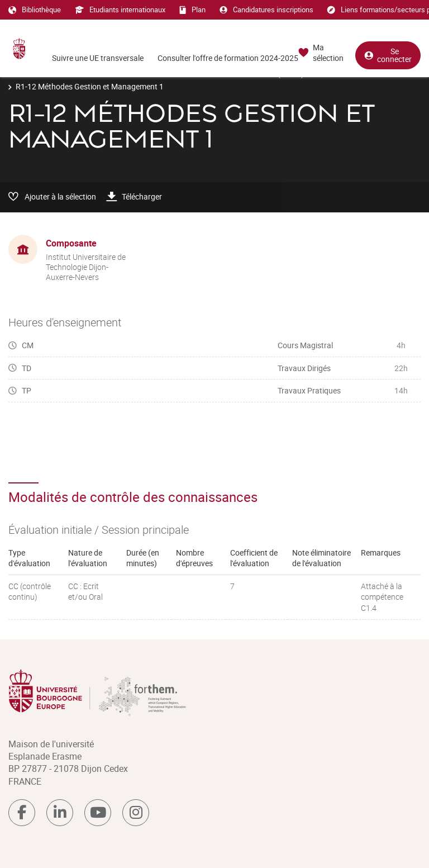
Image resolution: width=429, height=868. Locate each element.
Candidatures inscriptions (266, 10)
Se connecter (388, 55)
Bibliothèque (35, 10)
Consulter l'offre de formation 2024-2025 (228, 58)
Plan (192, 10)
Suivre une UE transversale (98, 58)
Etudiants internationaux (120, 10)
